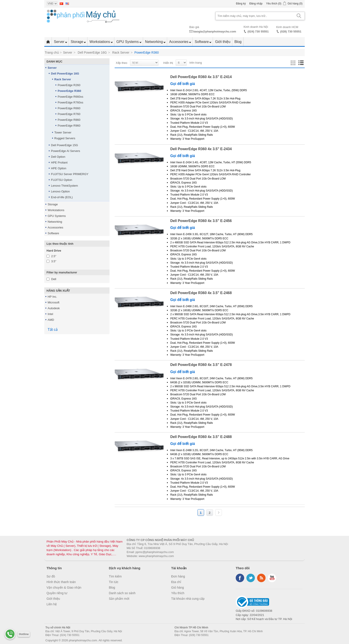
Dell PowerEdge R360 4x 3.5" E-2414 (201, 77)
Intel (50, 314)
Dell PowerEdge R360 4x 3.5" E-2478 (201, 365)
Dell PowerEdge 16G (65, 74)
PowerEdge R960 (69, 126)
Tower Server (63, 132)
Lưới (293, 63)
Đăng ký (241, 4)
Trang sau (219, 513)
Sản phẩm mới (119, 599)
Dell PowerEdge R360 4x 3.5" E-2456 (201, 221)
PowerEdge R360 (69, 91)
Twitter (251, 578)
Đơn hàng (178, 576)
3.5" (54, 261)
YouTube (272, 578)
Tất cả (53, 330)
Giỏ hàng (178, 587)
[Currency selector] (52, 4)
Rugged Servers (65, 138)
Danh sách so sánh (122, 593)
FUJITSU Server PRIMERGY (70, 174)
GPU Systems (128, 42)
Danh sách (301, 63)
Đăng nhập (256, 4)
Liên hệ (52, 604)
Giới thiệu (223, 42)
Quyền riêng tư (57, 593)
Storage (77, 42)
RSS (261, 578)
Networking (154, 42)
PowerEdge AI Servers (66, 151)
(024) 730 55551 (258, 31)
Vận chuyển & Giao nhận (64, 587)
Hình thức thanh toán (61, 582)
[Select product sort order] (144, 63)
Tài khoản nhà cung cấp (188, 599)
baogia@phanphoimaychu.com (215, 31)
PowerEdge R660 (69, 108)
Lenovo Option (60, 191)
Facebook (240, 578)
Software (202, 42)
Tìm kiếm (115, 576)
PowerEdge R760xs (70, 102)
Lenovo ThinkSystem (64, 186)
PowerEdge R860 (69, 120)
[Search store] (255, 16)
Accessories (179, 42)
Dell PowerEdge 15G (64, 145)
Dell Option (58, 157)
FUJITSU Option (62, 180)
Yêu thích (178, 593)
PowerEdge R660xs (70, 97)
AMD (51, 320)
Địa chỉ (176, 582)
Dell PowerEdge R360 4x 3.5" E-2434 (201, 149)
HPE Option (59, 168)
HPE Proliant (59, 163)
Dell (54, 279)
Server (60, 42)
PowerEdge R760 (69, 114)
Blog (238, 42)
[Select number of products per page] (181, 63)
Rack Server (63, 79)
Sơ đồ (51, 576)
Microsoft (54, 302)
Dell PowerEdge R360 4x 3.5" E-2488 (201, 437)
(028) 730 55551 (291, 31)
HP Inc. (52, 297)
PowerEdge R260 (69, 85)
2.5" (54, 256)
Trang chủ (52, 52)
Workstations (100, 42)
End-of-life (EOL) (62, 197)
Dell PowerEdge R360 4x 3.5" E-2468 (201, 293)
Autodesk (54, 308)
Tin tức (114, 582)
